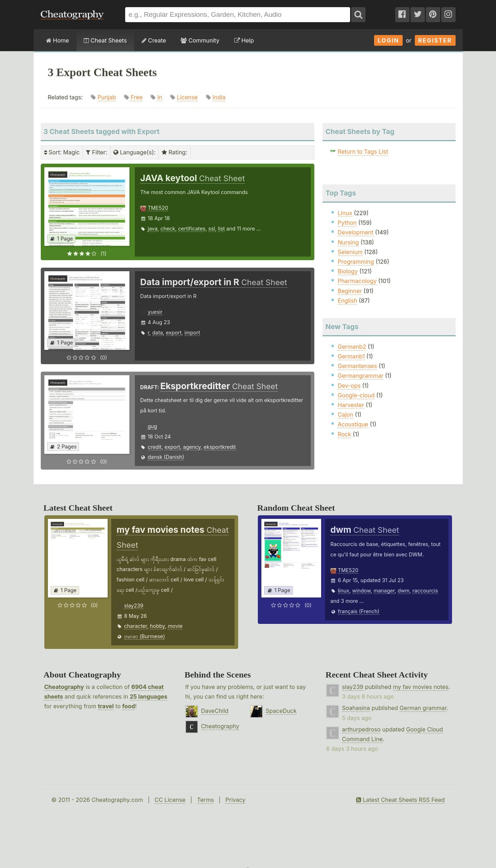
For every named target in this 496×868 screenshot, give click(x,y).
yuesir (155, 312)
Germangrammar (360, 376)
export (174, 333)
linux (344, 591)
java (153, 229)
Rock (344, 434)
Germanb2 (352, 347)
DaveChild (215, 711)
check (168, 229)
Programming (356, 262)
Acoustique (353, 424)
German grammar (423, 708)
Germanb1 (351, 356)
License (188, 97)
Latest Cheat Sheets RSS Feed (400, 800)
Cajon (345, 415)
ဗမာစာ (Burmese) (144, 636)
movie (175, 626)
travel (106, 706)
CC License (170, 800)
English (347, 301)
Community (200, 40)
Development (355, 232)
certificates (192, 229)
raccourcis (425, 591)
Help (244, 40)
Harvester (351, 405)
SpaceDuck (281, 711)
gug (152, 426)
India (219, 97)
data (158, 333)
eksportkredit (220, 447)
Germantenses (357, 366)
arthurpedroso (361, 729)
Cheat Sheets (105, 40)
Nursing (348, 242)
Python (347, 223)
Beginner (350, 291)
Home (58, 40)
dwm (404, 591)
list (221, 229)
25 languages (149, 696)
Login (388, 40)
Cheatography (64, 687)
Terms (205, 800)
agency (192, 447)
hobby (157, 626)
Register (435, 40)
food (129, 706)
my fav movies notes (421, 687)
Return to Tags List (363, 152)
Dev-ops (349, 386)
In (160, 97)
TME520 (158, 208)
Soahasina (356, 708)
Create (154, 40)
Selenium (350, 252)
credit (155, 447)
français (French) (359, 611)
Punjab (107, 97)
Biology (348, 271)
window (362, 591)
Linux (345, 213)
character (136, 626)
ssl (212, 229)
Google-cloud (356, 395)
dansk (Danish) (166, 457)
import (192, 333)
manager (384, 591)
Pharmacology (357, 281)
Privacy (235, 800)
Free (136, 97)
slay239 (134, 606)
